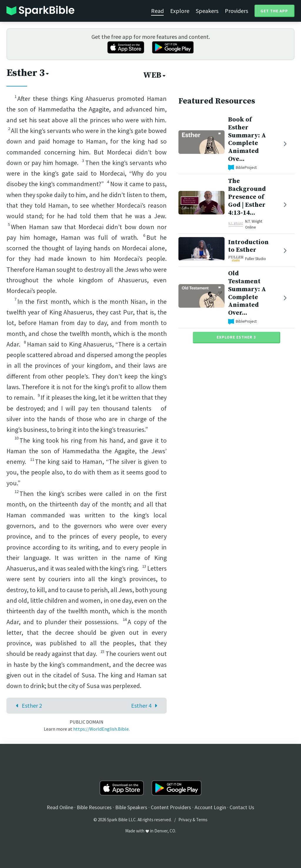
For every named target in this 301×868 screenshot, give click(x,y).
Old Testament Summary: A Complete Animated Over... (247, 293)
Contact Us (242, 807)
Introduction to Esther (248, 246)
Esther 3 (28, 73)
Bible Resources (94, 807)
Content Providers (171, 807)
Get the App (274, 11)
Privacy (185, 820)
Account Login (210, 807)
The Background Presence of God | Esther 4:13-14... (247, 197)
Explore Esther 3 (236, 337)
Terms (202, 820)
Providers (236, 11)
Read (157, 11)
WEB (155, 75)
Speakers (207, 11)
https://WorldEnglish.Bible (101, 729)
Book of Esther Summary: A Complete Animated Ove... (247, 139)
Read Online (60, 807)
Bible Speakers (131, 807)
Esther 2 (27, 705)
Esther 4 (146, 705)
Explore (180, 11)
